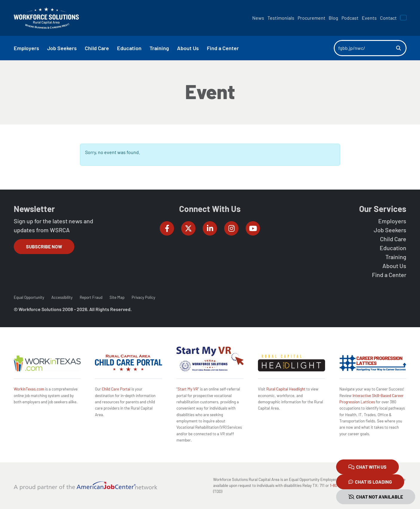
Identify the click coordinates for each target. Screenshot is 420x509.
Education (393, 248)
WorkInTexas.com (29, 389)
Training (396, 257)
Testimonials (281, 18)
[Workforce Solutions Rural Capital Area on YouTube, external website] (253, 228)
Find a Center (389, 275)
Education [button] (129, 48)
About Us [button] (188, 48)
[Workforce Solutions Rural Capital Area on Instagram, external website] (231, 228)
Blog (333, 18)
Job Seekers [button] (62, 48)
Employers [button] (26, 48)
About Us (394, 266)
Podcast (350, 18)
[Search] (365, 48)
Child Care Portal (116, 389)
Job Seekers (390, 230)
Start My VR (188, 389)
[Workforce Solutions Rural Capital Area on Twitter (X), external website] (188, 228)
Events (369, 18)
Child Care (393, 239)
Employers (392, 221)
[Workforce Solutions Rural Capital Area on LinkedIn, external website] (210, 228)
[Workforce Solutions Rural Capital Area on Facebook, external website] (167, 228)
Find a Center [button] (223, 48)
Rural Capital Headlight (286, 389)
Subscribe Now (44, 246)
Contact (388, 18)
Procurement (311, 18)
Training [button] (159, 48)
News (258, 18)
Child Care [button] (97, 48)
